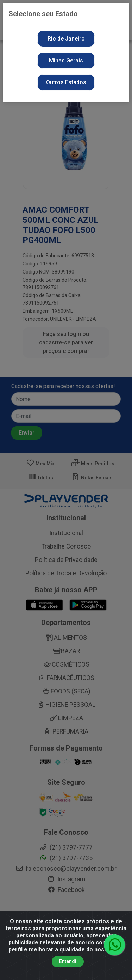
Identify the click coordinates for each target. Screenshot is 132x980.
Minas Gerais (66, 60)
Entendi (68, 961)
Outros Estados (66, 82)
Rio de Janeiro (66, 39)
